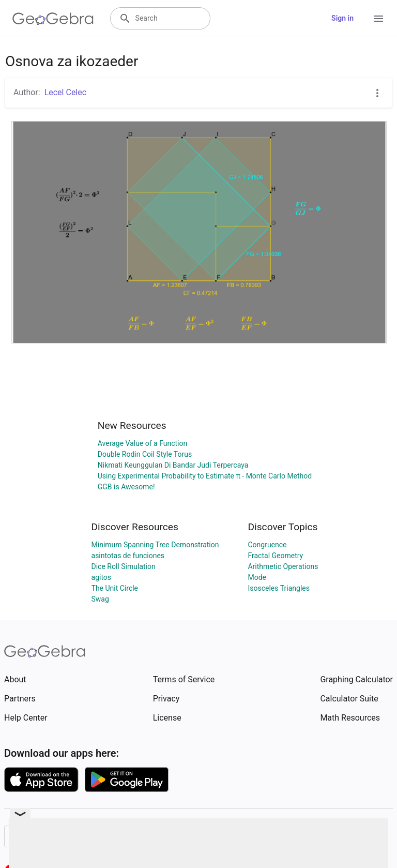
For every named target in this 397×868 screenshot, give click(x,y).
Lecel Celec (65, 92)
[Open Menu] (378, 19)
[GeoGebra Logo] (53, 19)
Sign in (342, 18)
